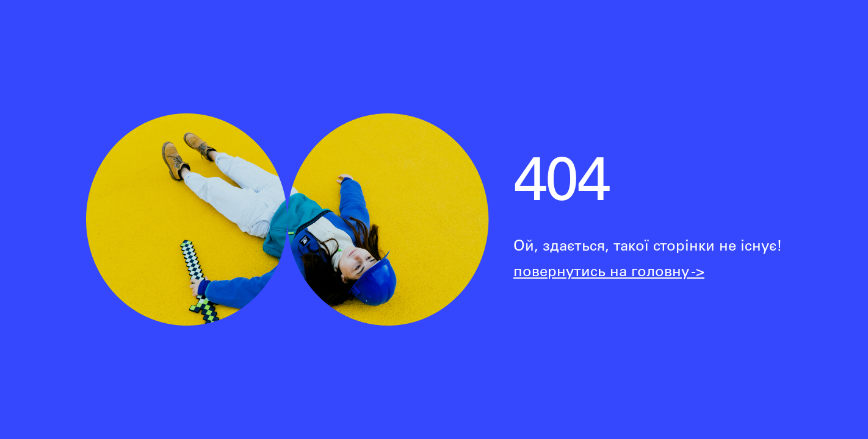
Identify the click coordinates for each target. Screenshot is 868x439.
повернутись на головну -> (609, 273)
